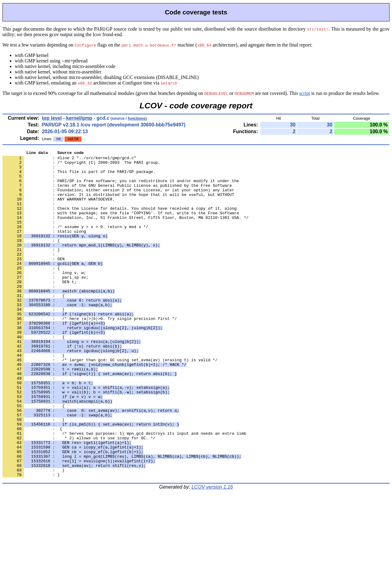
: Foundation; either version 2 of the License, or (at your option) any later (118, 198)
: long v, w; (44, 297)
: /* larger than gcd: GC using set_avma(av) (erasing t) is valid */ (110, 402)
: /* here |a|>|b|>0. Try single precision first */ (90, 352)
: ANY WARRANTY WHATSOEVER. (59, 209)
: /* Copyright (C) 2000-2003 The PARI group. (81, 165)
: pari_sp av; (45, 303)
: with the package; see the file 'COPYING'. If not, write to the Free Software (121, 226)
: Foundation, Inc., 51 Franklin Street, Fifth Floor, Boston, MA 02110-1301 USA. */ (125, 231)
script (305, 93)
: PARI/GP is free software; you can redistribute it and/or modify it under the (121, 187)
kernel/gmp (79, 118)
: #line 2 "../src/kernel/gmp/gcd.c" (69, 160)
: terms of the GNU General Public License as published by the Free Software (117, 193)
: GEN (34, 281)
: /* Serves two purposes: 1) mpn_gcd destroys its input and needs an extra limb (124, 490)
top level (52, 118)
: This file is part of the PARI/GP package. (79, 176)
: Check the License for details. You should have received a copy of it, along (119, 220)
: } (31, 270)
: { (31, 259)
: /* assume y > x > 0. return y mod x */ (75, 242)
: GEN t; (40, 308)
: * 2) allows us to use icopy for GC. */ (79, 496)
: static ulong (44, 248)
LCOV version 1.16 (212, 552)
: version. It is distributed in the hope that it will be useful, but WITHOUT (118, 204)
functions (137, 118)
